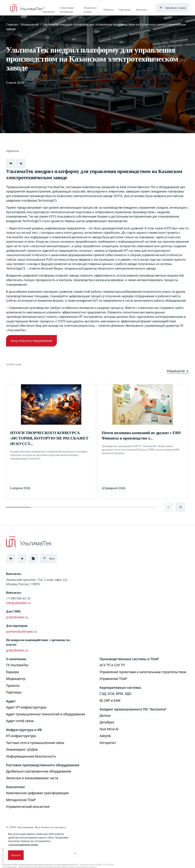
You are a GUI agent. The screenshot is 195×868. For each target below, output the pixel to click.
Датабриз (107, 722)
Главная (12, 24)
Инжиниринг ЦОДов (22, 749)
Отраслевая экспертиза (67, 10)
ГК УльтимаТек (17, 665)
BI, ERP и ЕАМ (110, 701)
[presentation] (169, 507)
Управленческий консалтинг (28, 807)
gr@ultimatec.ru (17, 650)
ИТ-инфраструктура (21, 736)
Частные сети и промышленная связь (35, 743)
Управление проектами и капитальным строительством (143, 672)
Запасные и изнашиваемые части (32, 778)
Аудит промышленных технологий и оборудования (46, 714)
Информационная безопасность (31, 756)
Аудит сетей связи (20, 721)
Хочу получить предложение (31, 341)
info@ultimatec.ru (18, 603)
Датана (105, 716)
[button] (19, 507)
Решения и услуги (90, 10)
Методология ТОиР (21, 800)
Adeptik (105, 736)
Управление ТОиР (113, 679)
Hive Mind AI (109, 729)
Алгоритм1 (108, 743)
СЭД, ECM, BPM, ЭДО (116, 694)
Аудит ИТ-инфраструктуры (26, 707)
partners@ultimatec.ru (21, 631)
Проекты (108, 10)
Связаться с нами (175, 8)
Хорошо (16, 855)
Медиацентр (30, 24)
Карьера (12, 672)
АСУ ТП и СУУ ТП (112, 665)
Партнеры (125, 10)
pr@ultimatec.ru (17, 617)
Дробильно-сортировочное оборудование (39, 771)
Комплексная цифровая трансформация (37, 793)
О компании (48, 10)
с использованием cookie (23, 844)
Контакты (142, 10)
